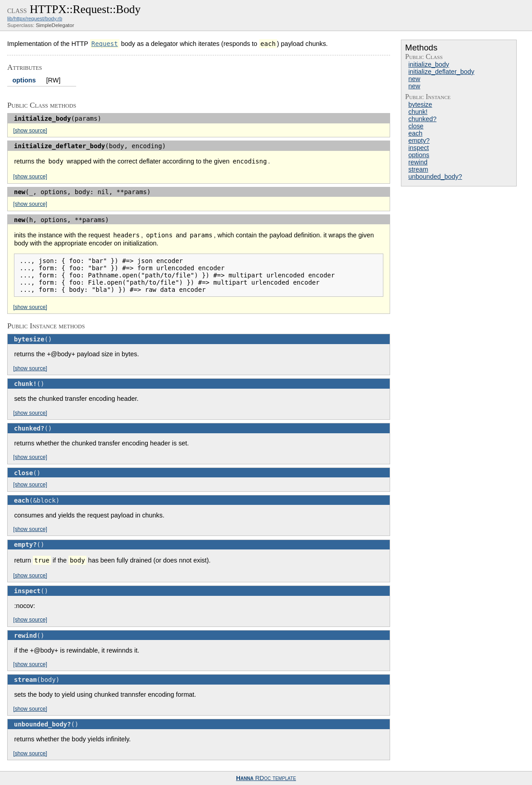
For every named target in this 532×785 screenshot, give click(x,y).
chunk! (418, 112)
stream (418, 169)
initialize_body (429, 64)
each (416, 133)
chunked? (423, 119)
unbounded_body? (435, 177)
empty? (419, 141)
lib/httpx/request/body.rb (35, 18)
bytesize (421, 104)
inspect (419, 148)
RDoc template (266, 778)
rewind (418, 162)
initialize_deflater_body (441, 72)
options (419, 155)
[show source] (30, 131)
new (414, 79)
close (416, 126)
